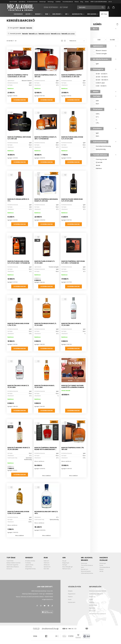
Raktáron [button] (99, 170)
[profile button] (109, 8)
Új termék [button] (99, 164)
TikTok (52, 607)
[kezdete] (99, 41)
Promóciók (92, 612)
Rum (47, 16)
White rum (47, 566)
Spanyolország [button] (101, 151)
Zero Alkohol (92, 16)
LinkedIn (48, 607)
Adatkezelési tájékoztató (96, 595)
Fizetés (91, 601)
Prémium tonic (67, 570)
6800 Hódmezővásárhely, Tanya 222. (42, 593)
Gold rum (47, 564)
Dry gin (64, 562)
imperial (44, 35)
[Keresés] (91, 8)
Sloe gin (65, 566)
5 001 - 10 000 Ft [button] (101, 88)
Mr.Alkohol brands (32, 2)
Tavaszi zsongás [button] (101, 55)
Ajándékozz (22, 2)
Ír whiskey (28, 564)
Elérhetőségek (93, 607)
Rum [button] (97, 105)
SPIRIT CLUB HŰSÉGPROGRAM (99, 2)
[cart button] (113, 8)
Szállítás (58, 2)
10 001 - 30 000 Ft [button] (102, 75)
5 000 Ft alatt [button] (100, 85)
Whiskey (38, 16)
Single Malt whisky (30, 570)
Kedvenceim (72, 604)
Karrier (87, 2)
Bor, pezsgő (57, 16)
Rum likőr (46, 570)
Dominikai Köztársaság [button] (103, 148)
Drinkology (51, 2)
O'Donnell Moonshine (87, 575)
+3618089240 (49, 595)
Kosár (70, 601)
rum (33, 35)
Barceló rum (85, 571)
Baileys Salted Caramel (13, 564)
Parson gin (84, 565)
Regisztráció (72, 595)
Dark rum (46, 562)
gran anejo (68, 35)
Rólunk (77, 2)
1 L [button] (97, 122)
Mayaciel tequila (86, 573)
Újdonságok (18, 16)
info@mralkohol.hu (47, 601)
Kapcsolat (92, 610)
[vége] (112, 41)
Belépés (70, 593)
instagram (41, 607)
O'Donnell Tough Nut (12, 566)
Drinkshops (43, 2)
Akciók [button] (98, 167)
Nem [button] (98, 138)
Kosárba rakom (20, 102)
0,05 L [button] (98, 115)
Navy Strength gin (68, 568)
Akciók (28, 16)
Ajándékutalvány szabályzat (97, 615)
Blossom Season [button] (101, 52)
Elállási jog (92, 598)
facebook (37, 607)
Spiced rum (47, 568)
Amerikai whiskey (30, 562)
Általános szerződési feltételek (98, 593)
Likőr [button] (97, 102)
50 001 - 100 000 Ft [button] (102, 82)
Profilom (70, 598)
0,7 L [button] (97, 119)
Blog (82, 2)
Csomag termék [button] (101, 161)
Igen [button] (97, 65)
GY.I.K (110, 2)
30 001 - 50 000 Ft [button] (102, 78)
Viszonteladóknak (68, 2)
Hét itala (104, 16)
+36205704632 (49, 598)
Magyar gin (66, 564)
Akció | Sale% (13, 2)
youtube (45, 607)
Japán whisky (29, 566)
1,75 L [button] (98, 125)
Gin (66, 16)
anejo (56, 35)
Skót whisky (29, 568)
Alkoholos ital (77, 16)
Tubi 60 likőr (10, 562)
